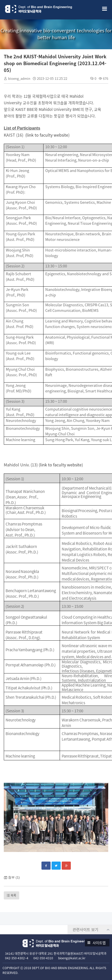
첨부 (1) (14, 877)
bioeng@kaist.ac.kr (72, 958)
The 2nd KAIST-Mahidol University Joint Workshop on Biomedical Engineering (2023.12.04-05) (55, 63)
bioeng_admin (19, 78)
